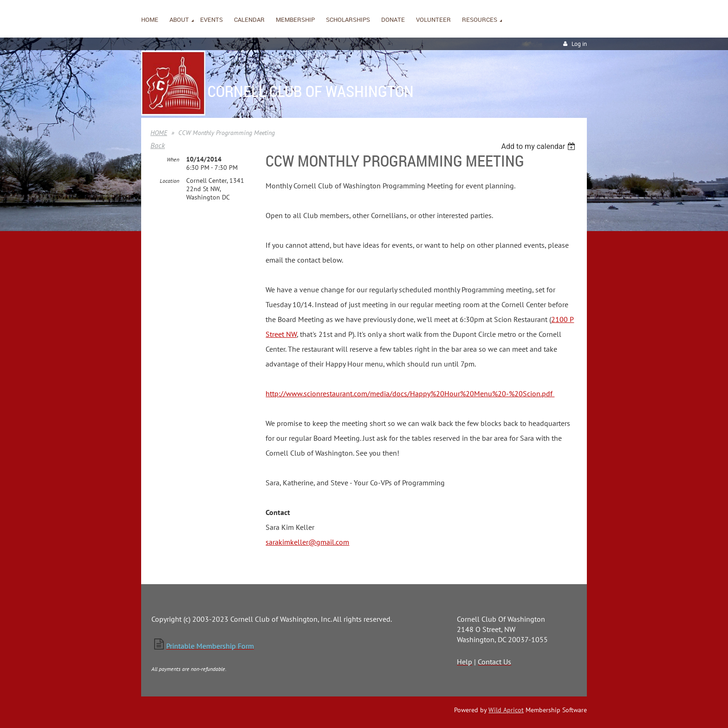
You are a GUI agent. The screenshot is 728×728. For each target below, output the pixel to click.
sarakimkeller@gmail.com (307, 542)
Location (169, 181)
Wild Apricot (506, 710)
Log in (579, 44)
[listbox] (539, 146)
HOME (159, 133)
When (173, 159)
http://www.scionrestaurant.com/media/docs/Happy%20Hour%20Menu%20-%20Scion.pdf (410, 393)
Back (158, 145)
